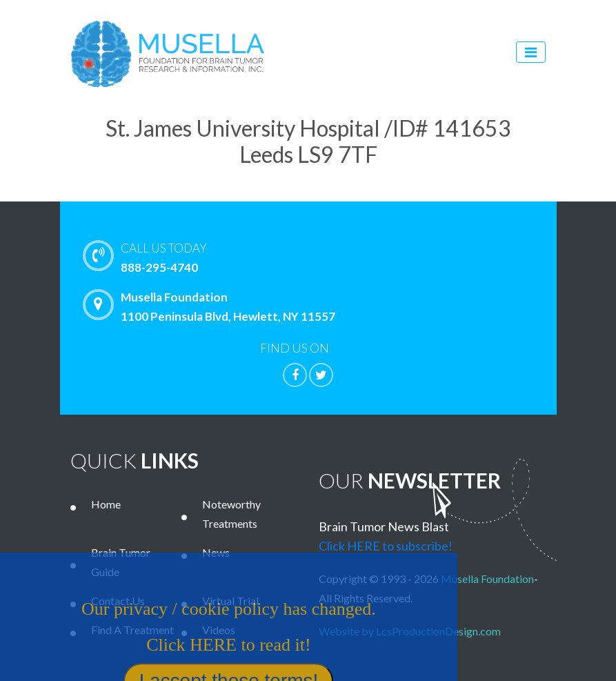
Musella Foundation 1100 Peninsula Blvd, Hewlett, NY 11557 (212, 306)
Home (106, 504)
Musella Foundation (487, 579)
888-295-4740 (338, 257)
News (216, 552)
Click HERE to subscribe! (386, 546)
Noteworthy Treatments (231, 514)
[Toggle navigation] (531, 52)
